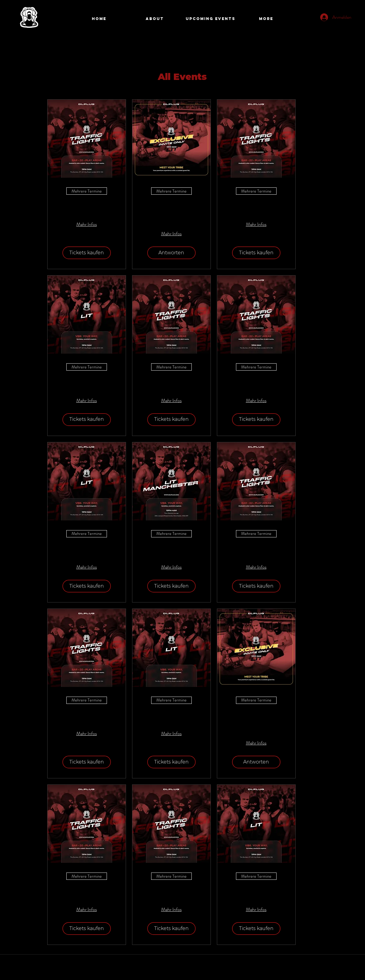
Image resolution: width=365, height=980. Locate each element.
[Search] (325, 19)
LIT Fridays (86, 381)
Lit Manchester (171, 548)
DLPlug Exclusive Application (171, 210)
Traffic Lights (86, 205)
